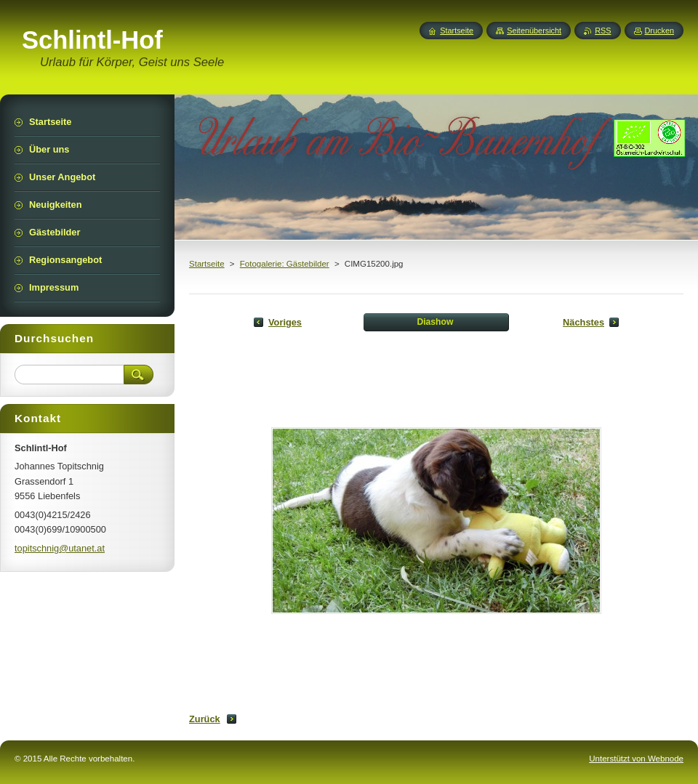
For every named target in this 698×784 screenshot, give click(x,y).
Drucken (660, 31)
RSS (603, 31)
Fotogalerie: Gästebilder (285, 264)
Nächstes (583, 322)
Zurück (205, 719)
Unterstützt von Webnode (636, 759)
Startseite (207, 264)
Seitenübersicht (534, 31)
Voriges (285, 322)
